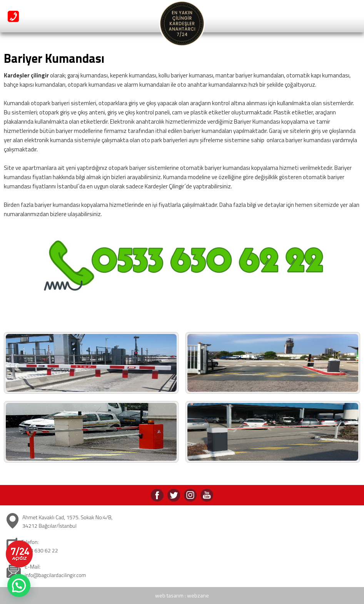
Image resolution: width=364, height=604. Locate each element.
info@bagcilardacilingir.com (55, 575)
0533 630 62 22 (39, 550)
